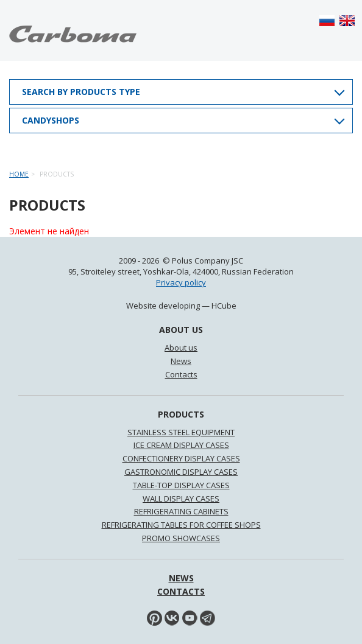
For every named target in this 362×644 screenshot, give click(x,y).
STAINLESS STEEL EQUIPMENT (181, 432)
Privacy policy (181, 282)
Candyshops (51, 120)
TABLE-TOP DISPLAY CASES (181, 485)
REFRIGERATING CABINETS (181, 511)
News (181, 361)
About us (181, 348)
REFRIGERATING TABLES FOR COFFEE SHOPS (181, 525)
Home (19, 174)
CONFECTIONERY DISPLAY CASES (181, 458)
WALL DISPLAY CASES (181, 499)
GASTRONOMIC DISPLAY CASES (181, 472)
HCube (224, 306)
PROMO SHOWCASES (181, 538)
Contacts (181, 374)
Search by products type (81, 92)
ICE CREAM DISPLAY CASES (181, 445)
